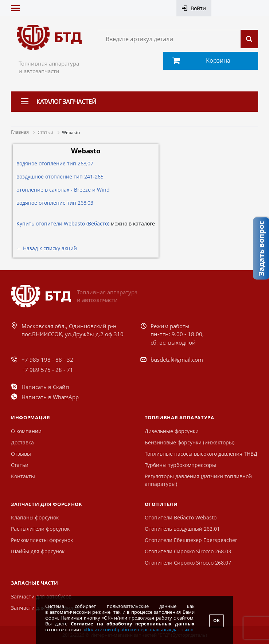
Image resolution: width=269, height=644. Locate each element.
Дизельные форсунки (172, 431)
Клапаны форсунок (35, 517)
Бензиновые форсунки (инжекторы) (190, 442)
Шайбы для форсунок (38, 551)
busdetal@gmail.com (177, 360)
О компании (26, 431)
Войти (198, 8)
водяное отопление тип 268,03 (55, 203)
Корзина (218, 60)
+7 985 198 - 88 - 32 (47, 360)
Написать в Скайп (45, 387)
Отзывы (21, 454)
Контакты (23, 476)
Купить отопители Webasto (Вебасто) (63, 223)
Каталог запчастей (66, 102)
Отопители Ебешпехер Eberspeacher (191, 540)
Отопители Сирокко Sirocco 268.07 (188, 563)
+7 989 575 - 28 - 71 (47, 370)
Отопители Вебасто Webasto (181, 517)
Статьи (20, 465)
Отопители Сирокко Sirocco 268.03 (188, 551)
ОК (217, 621)
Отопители (161, 504)
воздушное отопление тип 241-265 (60, 176)
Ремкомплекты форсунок (42, 540)
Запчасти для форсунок (47, 504)
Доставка (22, 442)
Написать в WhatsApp (50, 397)
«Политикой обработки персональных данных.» (138, 629)
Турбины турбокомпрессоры (180, 465)
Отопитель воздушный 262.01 (182, 529)
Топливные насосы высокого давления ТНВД (201, 454)
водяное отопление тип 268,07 (55, 163)
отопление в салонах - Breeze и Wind (63, 190)
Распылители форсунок (40, 529)
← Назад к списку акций (47, 248)
